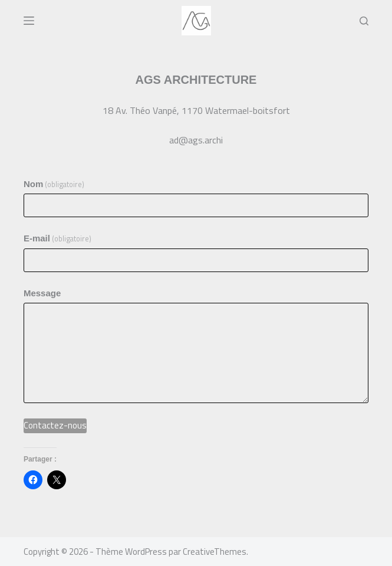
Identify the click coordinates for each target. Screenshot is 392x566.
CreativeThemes (215, 552)
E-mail (57, 239)
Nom (54, 184)
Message (42, 293)
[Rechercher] (364, 21)
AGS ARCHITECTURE (196, 80)
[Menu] (29, 21)
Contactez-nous (55, 425)
